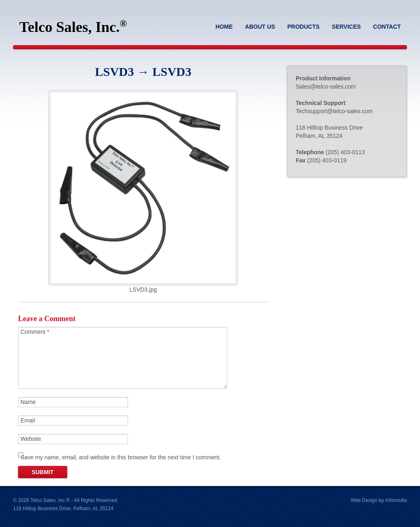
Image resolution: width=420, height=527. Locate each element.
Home (224, 27)
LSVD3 (114, 72)
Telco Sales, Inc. (73, 27)
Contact (387, 27)
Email (28, 420)
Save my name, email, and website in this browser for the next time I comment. (121, 457)
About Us (260, 27)
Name (28, 402)
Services (346, 27)
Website (31, 439)
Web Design (364, 500)
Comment (35, 332)
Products (303, 27)
